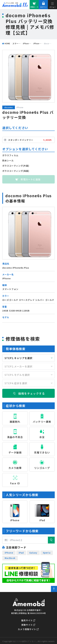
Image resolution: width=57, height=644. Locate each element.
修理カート (35, 7)
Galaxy (33, 553)
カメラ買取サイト (27, 629)
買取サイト (27, 625)
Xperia (47, 553)
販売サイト (27, 620)
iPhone (9, 553)
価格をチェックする (32, 393)
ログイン (44, 7)
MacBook (10, 558)
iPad (21, 553)
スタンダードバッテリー (31, 140)
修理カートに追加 (31, 179)
